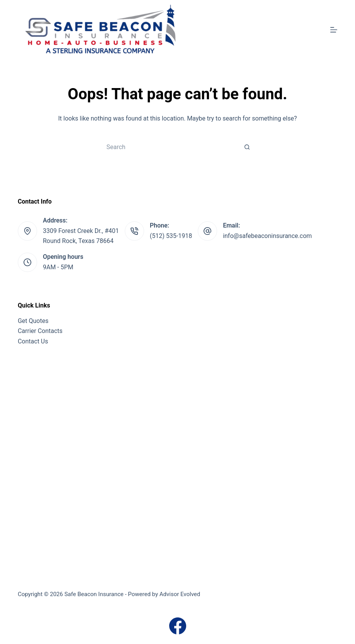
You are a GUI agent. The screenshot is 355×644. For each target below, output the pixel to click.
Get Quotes (33, 321)
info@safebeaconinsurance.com (267, 236)
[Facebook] (178, 626)
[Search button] (247, 147)
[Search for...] (170, 147)
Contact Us (33, 341)
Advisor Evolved (180, 594)
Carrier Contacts (40, 331)
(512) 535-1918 (171, 236)
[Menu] (334, 30)
